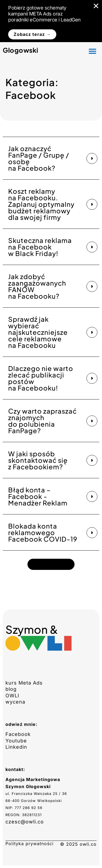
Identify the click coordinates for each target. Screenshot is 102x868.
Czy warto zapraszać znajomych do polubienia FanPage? (42, 421)
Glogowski (21, 50)
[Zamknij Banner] (96, 6)
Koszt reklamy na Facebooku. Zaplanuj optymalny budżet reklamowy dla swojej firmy (41, 204)
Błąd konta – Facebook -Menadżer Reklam (38, 496)
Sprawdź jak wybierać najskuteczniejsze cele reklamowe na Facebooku (38, 332)
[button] (93, 51)
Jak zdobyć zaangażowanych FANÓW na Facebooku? (37, 286)
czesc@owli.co (25, 822)
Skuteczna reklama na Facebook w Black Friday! (40, 247)
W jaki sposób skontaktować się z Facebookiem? (38, 460)
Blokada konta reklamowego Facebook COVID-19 (43, 532)
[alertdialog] (51, 21)
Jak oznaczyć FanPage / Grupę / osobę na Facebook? (39, 158)
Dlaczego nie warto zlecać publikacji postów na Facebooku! (41, 378)
